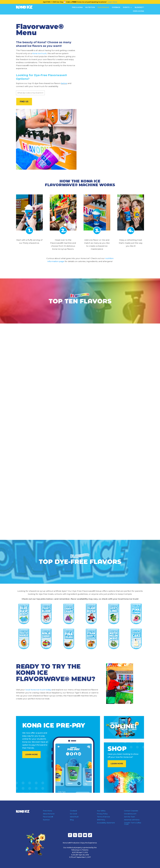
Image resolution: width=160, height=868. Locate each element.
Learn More (112, 2)
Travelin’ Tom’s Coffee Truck (133, 823)
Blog (72, 820)
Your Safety (101, 811)
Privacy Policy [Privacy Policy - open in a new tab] (102, 814)
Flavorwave (103, 7)
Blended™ (139, 7)
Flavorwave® (48, 817)
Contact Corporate (131, 811)
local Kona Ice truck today (38, 690)
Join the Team (129, 817)
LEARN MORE (31, 754)
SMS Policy (101, 820)
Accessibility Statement (106, 823)
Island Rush (74, 817)
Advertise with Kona (132, 820)
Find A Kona (77, 7)
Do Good (73, 814)
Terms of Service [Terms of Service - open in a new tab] (103, 817)
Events (126, 7)
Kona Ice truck (39, 53)
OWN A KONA (138, 11)
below (64, 83)
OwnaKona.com (130, 814)
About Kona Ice (49, 814)
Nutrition (90, 7)
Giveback (116, 7)
